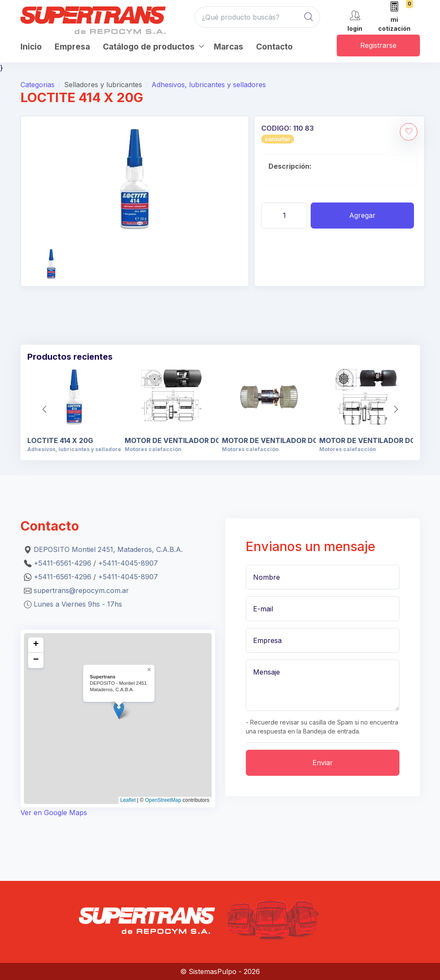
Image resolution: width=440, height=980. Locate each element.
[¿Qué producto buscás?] (258, 17)
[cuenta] (355, 20)
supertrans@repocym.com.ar (81, 590)
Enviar (323, 763)
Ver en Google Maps (54, 813)
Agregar (362, 215)
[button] (396, 409)
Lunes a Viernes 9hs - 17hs (78, 604)
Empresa (72, 47)
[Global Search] (309, 17)
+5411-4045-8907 (128, 563)
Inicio (31, 47)
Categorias (38, 85)
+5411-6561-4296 (63, 563)
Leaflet (128, 800)
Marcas (229, 47)
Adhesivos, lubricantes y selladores (209, 85)
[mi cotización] (394, 17)
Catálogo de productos (149, 47)
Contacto (274, 47)
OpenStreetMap (163, 800)
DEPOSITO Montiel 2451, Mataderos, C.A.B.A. (108, 549)
